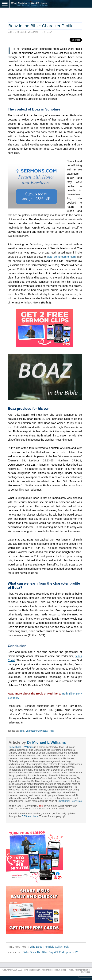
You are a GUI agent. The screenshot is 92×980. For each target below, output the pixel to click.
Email (49, 32)
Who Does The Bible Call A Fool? (50, 947)
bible (22, 731)
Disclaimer (86, 970)
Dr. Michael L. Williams (24, 32)
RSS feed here (30, 816)
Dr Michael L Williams (46, 742)
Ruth (51, 731)
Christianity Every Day (70, 801)
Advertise (86, 972)
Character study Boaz (37, 731)
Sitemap (63, 970)
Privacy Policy (74, 970)
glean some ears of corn (61, 257)
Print (43, 32)
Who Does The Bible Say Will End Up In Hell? (51, 952)
